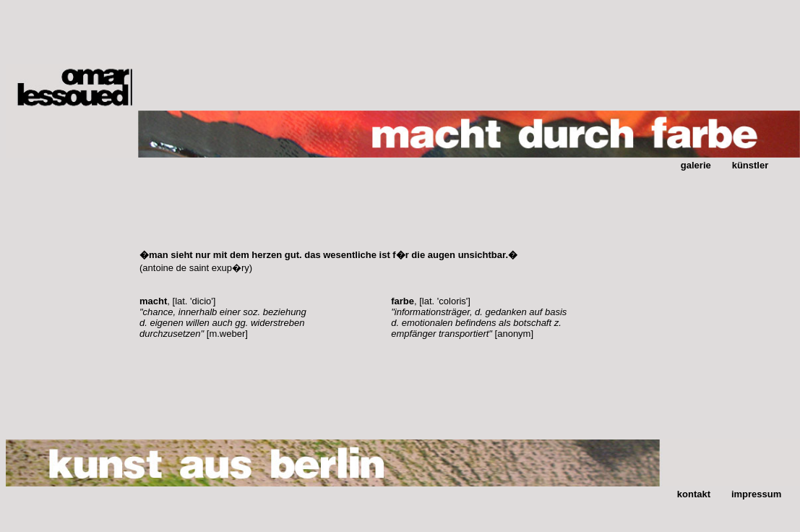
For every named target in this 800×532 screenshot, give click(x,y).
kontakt (694, 494)
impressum (756, 494)
